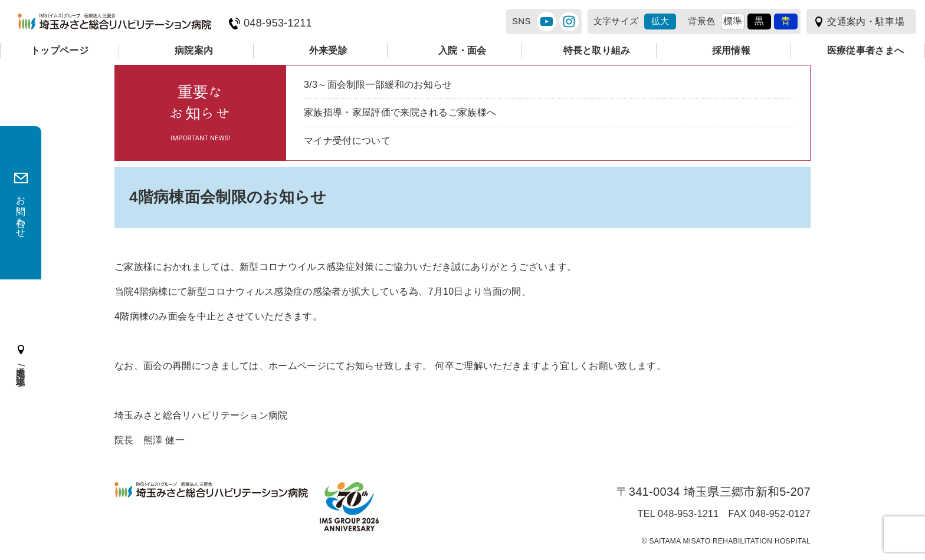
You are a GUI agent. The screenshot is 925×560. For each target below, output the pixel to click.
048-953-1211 (278, 23)
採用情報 (731, 50)
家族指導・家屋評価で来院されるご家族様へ (400, 112)
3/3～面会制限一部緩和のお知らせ (378, 85)
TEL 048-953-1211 (678, 514)
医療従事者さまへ (866, 50)
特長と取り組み (597, 50)
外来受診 (328, 50)
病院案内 (194, 50)
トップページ (60, 50)
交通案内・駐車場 (866, 22)
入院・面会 (462, 50)
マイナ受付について (347, 141)
